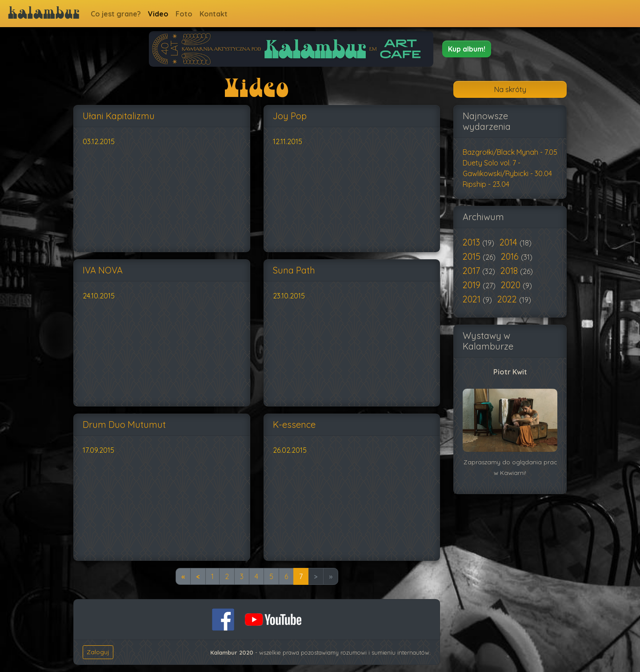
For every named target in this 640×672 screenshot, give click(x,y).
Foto (184, 14)
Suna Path (294, 270)
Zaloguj (98, 652)
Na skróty (510, 89)
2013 (472, 242)
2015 (473, 256)
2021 (473, 299)
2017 (472, 271)
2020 (512, 285)
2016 (511, 256)
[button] (467, 49)
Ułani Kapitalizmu (119, 116)
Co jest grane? (116, 14)
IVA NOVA (103, 270)
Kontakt (214, 14)
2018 (510, 271)
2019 (473, 285)
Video (158, 14)
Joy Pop (290, 116)
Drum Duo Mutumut (124, 425)
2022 (508, 299)
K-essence (294, 425)
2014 (510, 242)
